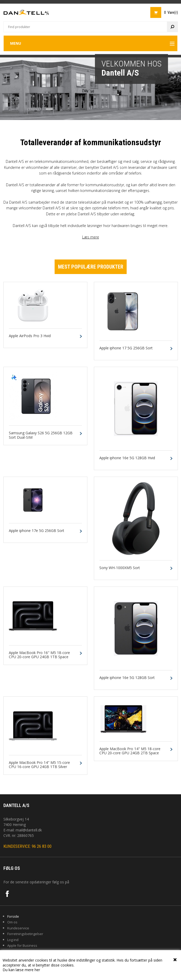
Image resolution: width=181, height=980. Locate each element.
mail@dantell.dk (29, 830)
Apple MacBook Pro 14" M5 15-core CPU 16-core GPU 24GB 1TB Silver (39, 765)
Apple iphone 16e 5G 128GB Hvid (127, 458)
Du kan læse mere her (21, 970)
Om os (12, 922)
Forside (13, 916)
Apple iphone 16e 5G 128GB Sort (127, 678)
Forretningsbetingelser (25, 934)
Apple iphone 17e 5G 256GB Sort (37, 531)
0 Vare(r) (171, 12)
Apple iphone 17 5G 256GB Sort (126, 348)
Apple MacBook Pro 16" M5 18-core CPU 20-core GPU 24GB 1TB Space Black (39, 657)
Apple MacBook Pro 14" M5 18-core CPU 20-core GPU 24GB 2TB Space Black (130, 753)
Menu (16, 43)
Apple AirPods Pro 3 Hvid (30, 336)
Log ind (13, 940)
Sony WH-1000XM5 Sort (120, 568)
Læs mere (91, 237)
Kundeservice (18, 928)
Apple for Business (22, 945)
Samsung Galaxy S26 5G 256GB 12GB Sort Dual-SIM (41, 435)
